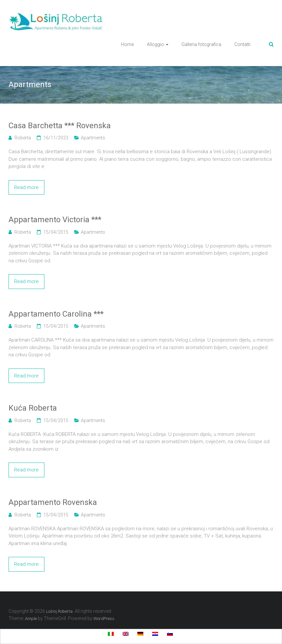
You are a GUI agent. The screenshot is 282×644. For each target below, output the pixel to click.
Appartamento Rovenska (53, 502)
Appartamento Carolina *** (56, 314)
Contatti (242, 44)
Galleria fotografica (201, 44)
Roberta (23, 138)
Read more (26, 187)
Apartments (93, 138)
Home (127, 44)
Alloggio (155, 44)
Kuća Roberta (33, 408)
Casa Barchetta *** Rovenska (60, 126)
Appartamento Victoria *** (55, 220)
